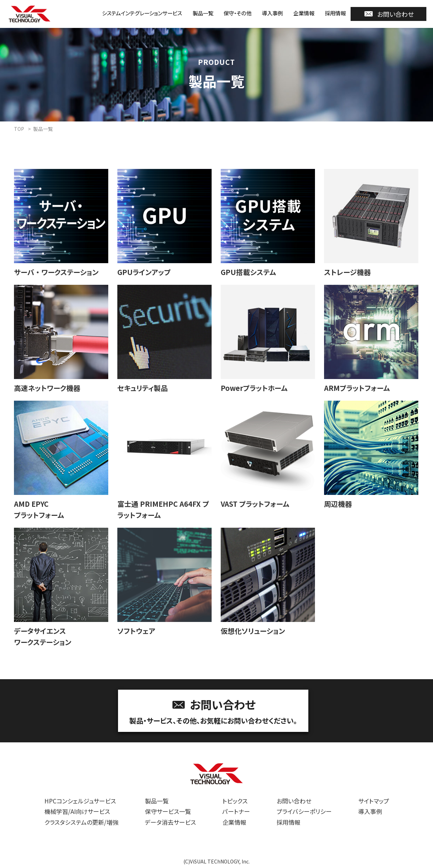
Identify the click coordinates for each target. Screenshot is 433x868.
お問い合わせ (388, 14)
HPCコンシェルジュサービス (80, 801)
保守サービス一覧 (168, 811)
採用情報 (334, 13)
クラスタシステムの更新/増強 (81, 822)
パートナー (236, 811)
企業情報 (300, 13)
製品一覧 (189, 13)
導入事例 (265, 13)
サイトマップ (374, 801)
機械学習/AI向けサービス (77, 811)
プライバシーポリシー (304, 811)
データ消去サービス (170, 822)
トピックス (235, 801)
